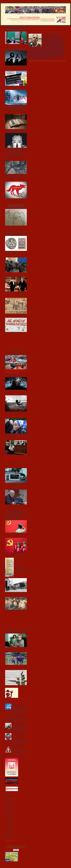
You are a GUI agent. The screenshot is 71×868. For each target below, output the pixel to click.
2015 (8, 811)
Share (30, 62)
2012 (8, 834)
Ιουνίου (8, 823)
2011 (8, 835)
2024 (8, 798)
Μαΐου (8, 825)
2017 (8, 808)
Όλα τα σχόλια (10, 790)
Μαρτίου (8, 828)
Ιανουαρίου (9, 831)
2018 (8, 807)
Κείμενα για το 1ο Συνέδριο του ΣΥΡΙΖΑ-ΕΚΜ (14, 866)
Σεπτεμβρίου (9, 819)
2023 (8, 799)
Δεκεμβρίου (9, 814)
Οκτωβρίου (9, 817)
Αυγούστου (9, 820)
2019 (8, 805)
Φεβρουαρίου (9, 829)
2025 (8, 796)
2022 (8, 801)
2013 (8, 832)
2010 (8, 837)
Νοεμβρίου (9, 816)
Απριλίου (8, 826)
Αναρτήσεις (9, 788)
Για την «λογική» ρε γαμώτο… (16, 228)
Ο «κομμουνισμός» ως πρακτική (16, 593)
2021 (8, 802)
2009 (8, 838)
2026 (8, 795)
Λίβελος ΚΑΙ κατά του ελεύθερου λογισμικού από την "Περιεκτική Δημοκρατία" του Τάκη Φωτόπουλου (19, 705)
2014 (8, 813)
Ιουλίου (8, 822)
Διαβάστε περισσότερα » (34, 60)
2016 (8, 810)
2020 (8, 804)
